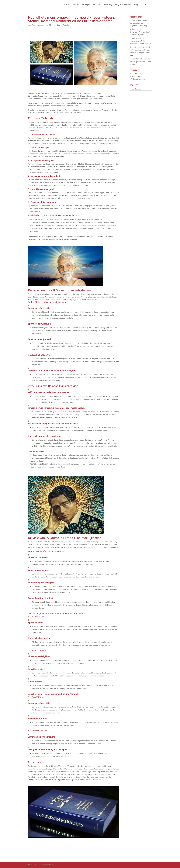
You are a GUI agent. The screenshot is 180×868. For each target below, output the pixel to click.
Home (66, 5)
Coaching (108, 5)
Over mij (76, 5)
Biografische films (123, 5)
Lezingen (86, 5)
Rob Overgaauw (38, 25)
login (53, 865)
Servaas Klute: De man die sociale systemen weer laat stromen (140, 62)
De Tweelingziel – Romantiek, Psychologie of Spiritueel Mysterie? (140, 32)
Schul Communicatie (45, 865)
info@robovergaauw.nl (138, 79)
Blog (136, 5)
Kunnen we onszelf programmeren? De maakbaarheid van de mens (140, 41)
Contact (144, 5)
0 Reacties (66, 25)
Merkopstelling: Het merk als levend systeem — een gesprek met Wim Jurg (140, 23)
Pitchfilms (97, 5)
